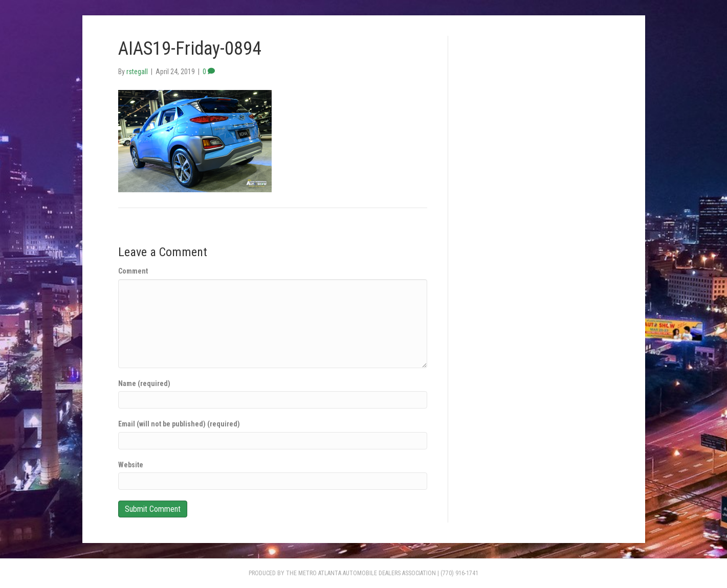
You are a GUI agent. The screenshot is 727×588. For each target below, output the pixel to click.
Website (131, 465)
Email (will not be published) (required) (179, 424)
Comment (133, 271)
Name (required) (144, 383)
